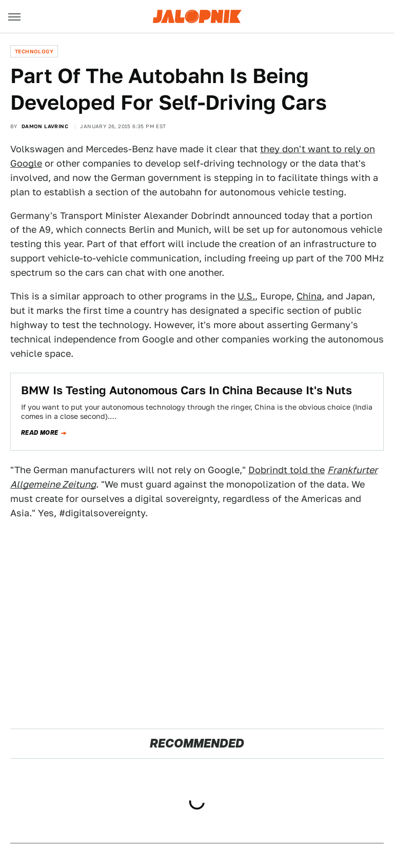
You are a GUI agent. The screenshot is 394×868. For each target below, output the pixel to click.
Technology (34, 51)
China (309, 296)
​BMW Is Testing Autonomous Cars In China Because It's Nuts (186, 390)
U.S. (246, 296)
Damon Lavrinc (45, 126)
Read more (40, 433)
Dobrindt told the (287, 470)
